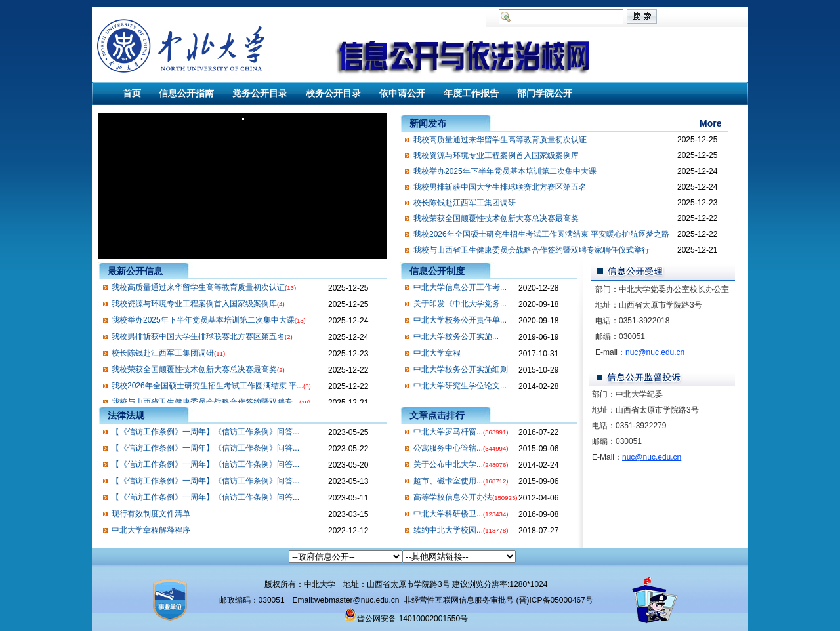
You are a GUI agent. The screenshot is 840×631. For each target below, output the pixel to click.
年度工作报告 (471, 93)
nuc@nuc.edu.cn (655, 352)
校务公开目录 (333, 93)
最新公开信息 (135, 271)
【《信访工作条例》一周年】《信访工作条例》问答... (205, 432)
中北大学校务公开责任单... (460, 320)
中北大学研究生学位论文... (460, 386)
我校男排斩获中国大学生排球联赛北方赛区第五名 (500, 187)
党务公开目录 (260, 93)
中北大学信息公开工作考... (460, 287)
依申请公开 (402, 93)
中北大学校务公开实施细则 (461, 369)
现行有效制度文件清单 (151, 514)
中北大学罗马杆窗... (448, 432)
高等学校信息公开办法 (453, 497)
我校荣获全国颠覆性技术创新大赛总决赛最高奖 (496, 218)
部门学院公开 (545, 93)
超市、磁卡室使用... (448, 481)
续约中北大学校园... (448, 530)
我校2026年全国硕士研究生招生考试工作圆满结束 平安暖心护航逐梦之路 (541, 234)
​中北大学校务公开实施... (456, 336)
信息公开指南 (186, 93)
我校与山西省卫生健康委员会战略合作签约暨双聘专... (205, 402)
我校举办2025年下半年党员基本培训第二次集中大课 (505, 171)
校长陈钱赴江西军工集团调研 (465, 203)
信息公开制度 (437, 271)
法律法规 (126, 415)
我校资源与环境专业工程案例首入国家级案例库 (496, 155)
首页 (132, 93)
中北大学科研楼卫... (448, 514)
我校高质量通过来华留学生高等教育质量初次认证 (500, 140)
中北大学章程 (437, 353)
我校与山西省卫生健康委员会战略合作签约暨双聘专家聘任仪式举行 (532, 250)
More (710, 123)
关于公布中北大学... (448, 464)
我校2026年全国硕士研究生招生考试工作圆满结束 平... (207, 386)
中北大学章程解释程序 (151, 530)
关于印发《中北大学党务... (460, 304)
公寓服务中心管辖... (448, 448)
